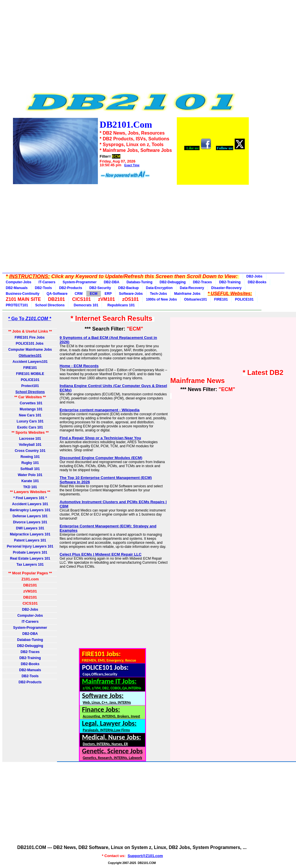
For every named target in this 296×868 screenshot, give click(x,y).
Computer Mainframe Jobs (30, 350)
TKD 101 (30, 487)
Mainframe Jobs (187, 294)
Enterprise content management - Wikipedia (100, 410)
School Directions (50, 305)
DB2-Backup (129, 288)
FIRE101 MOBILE (30, 374)
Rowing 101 (30, 457)
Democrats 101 (85, 305)
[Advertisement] (131, 47)
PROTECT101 (17, 305)
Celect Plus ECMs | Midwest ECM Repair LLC (100, 554)
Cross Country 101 (30, 451)
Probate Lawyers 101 (30, 552)
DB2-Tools (43, 288)
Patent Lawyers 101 (30, 540)
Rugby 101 (30, 463)
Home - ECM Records (79, 366)
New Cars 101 (30, 415)
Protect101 (30, 386)
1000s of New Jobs (161, 299)
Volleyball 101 (30, 445)
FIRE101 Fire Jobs (30, 337)
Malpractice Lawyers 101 (30, 534)
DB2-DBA (111, 282)
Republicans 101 (120, 305)
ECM (94, 294)
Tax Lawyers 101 (30, 565)
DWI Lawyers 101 (30, 528)
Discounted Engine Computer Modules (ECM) (101, 458)
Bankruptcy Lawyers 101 (30, 510)
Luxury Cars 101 (30, 421)
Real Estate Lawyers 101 (30, 558)
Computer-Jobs (19, 282)
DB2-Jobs (255, 276)
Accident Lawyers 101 (30, 504)
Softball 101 (30, 469)
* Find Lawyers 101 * (30, 498)
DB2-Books (257, 282)
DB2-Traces (202, 282)
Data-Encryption (159, 288)
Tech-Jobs (159, 294)
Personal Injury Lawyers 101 (30, 546)
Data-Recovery (192, 288)
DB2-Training (230, 282)
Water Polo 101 (30, 475)
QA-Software (57, 294)
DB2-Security (100, 288)
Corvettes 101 (30, 403)
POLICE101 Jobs (30, 344)
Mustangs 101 (30, 409)
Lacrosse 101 (30, 439)
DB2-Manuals (17, 288)
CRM (78, 294)
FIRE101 (221, 299)
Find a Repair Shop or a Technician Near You (100, 438)
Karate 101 (30, 481)
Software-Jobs (131, 294)
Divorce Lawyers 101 (30, 522)
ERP (108, 294)
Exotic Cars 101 (30, 427)
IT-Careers (47, 282)
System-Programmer (79, 282)
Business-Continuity (23, 294)
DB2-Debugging (173, 282)
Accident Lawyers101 (30, 362)
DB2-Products (71, 288)
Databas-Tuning (139, 282)
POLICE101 (244, 299)
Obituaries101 (195, 299)
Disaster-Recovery (226, 288)
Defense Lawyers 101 (30, 516)
